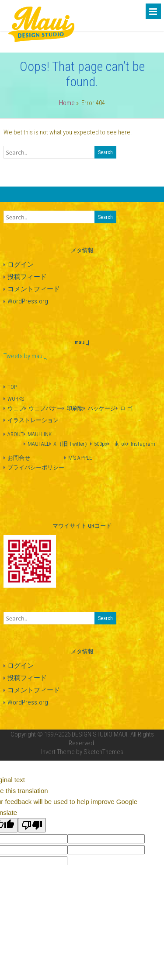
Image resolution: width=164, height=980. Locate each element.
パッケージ (102, 408)
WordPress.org (28, 301)
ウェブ (16, 408)
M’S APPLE (80, 458)
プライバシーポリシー (36, 467)
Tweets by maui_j (26, 356)
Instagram (143, 444)
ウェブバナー (45, 408)
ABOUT (16, 434)
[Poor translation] (32, 825)
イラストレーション (33, 420)
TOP (12, 387)
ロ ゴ (126, 408)
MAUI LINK (40, 434)
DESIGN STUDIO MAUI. (100, 734)
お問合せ (19, 458)
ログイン (21, 264)
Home (67, 103)
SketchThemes (103, 752)
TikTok (119, 444)
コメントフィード (34, 289)
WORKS (16, 399)
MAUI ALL (38, 444)
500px (101, 444)
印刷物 (75, 408)
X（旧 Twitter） (72, 444)
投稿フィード (27, 277)
